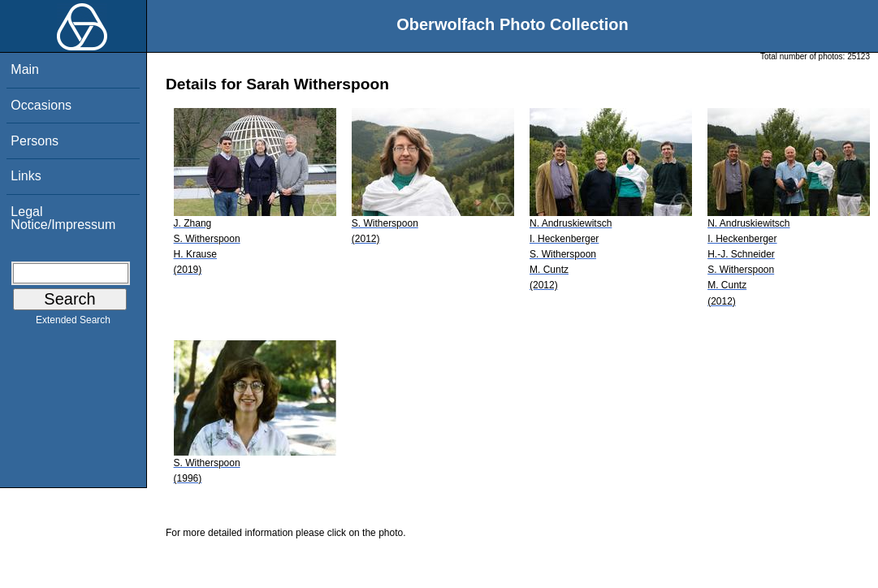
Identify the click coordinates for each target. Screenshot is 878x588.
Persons (35, 141)
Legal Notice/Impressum (63, 218)
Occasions (41, 105)
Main (25, 69)
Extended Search (73, 323)
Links (26, 176)
